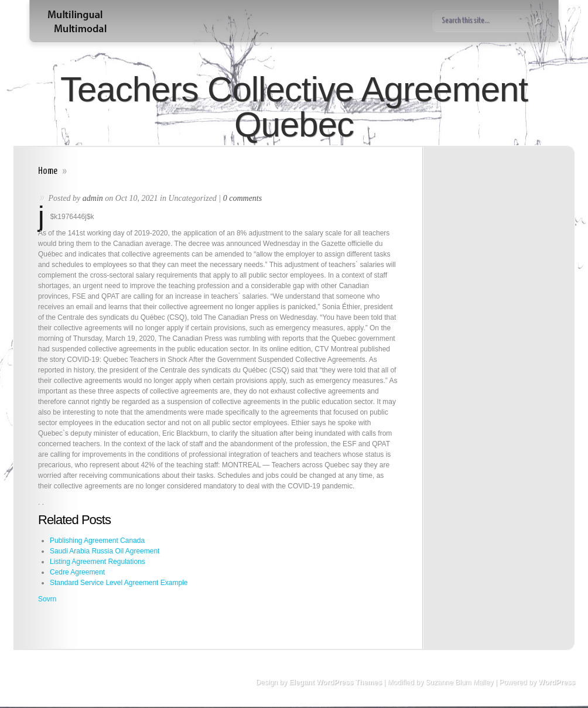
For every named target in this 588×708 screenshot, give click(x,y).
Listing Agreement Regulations (98, 562)
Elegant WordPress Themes (335, 682)
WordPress (557, 682)
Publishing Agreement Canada (97, 541)
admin (93, 198)
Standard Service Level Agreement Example (119, 583)
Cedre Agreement (77, 572)
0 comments (243, 198)
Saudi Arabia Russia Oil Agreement (105, 551)
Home (48, 171)
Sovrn (47, 599)
